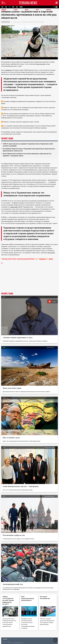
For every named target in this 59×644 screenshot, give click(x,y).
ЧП (12, 22)
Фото (37, 10)
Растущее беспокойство (45, 598)
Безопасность (17, 22)
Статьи (16, 10)
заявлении (14, 207)
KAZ (2, 7)
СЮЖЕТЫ (49, 10)
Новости (4, 10)
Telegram (42, 259)
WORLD (21, 7)
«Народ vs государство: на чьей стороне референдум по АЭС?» (8, 600)
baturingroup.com (18, 643)
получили (51, 253)
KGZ (6, 7)
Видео (27, 10)
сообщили (8, 70)
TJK (10, 7)
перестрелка (41, 64)
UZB (17, 7)
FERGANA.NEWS (28, 3)
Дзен (51, 259)
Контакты (5, 639)
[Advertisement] (30, 281)
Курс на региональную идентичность (28, 598)
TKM (13, 7)
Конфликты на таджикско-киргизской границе (33, 22)
